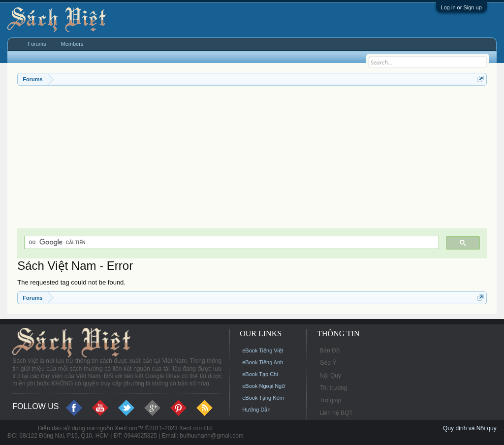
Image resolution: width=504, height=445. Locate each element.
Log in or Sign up (461, 7)
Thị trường (333, 388)
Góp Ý (328, 363)
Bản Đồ (330, 350)
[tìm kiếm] (231, 242)
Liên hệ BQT (336, 413)
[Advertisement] (252, 159)
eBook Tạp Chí (260, 374)
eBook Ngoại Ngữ (264, 386)
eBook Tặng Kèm (263, 398)
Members (72, 44)
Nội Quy (330, 376)
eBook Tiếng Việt (263, 350)
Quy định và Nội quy (470, 428)
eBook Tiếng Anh (263, 362)
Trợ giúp (330, 400)
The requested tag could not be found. (71, 282)
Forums (37, 44)
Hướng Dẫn (256, 410)
